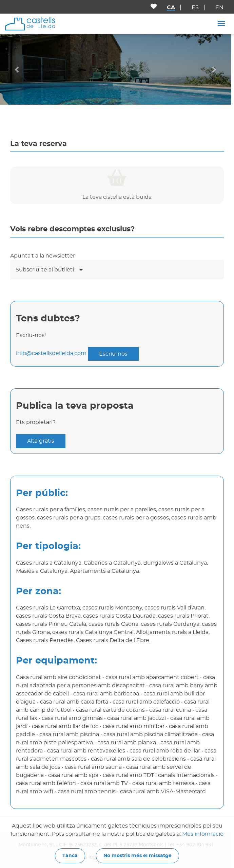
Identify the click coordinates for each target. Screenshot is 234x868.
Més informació (203, 834)
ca (171, 7)
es (195, 7)
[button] (17, 69)
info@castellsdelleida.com (51, 354)
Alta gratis (41, 441)
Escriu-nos (113, 354)
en (219, 7)
